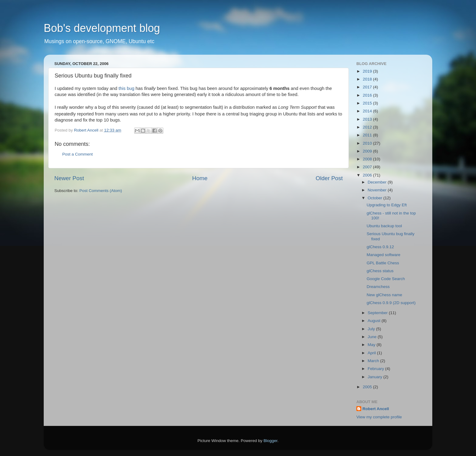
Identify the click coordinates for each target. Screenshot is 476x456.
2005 (368, 387)
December (378, 182)
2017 (368, 87)
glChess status (380, 271)
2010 (368, 143)
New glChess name (384, 295)
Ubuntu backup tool (384, 226)
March (374, 361)
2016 (368, 95)
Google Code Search (386, 279)
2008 (368, 159)
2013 (368, 119)
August (375, 321)
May (372, 345)
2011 (368, 135)
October (376, 198)
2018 (368, 79)
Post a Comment (78, 154)
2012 (368, 127)
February (376, 369)
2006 (368, 175)
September (378, 313)
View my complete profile (379, 417)
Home (200, 178)
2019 (368, 71)
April (372, 353)
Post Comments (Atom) (101, 191)
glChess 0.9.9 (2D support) (391, 303)
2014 (368, 111)
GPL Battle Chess (383, 263)
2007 (368, 167)
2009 (368, 151)
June (373, 337)
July (372, 329)
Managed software (384, 255)
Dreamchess (378, 287)
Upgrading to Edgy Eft (387, 205)
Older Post (329, 178)
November (378, 190)
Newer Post (69, 178)
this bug (126, 88)
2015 (368, 103)
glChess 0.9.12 (380, 247)
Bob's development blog (102, 28)
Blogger (270, 441)
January (376, 377)
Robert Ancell (376, 409)
